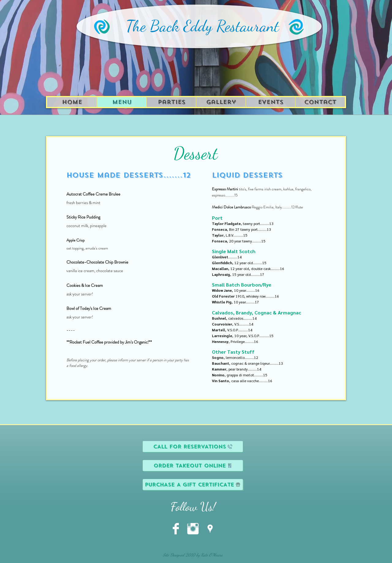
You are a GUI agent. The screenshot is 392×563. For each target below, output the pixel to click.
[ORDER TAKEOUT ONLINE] (193, 466)
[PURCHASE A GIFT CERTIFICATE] (193, 485)
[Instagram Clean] (193, 529)
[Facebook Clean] (176, 529)
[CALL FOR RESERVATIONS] (193, 447)
